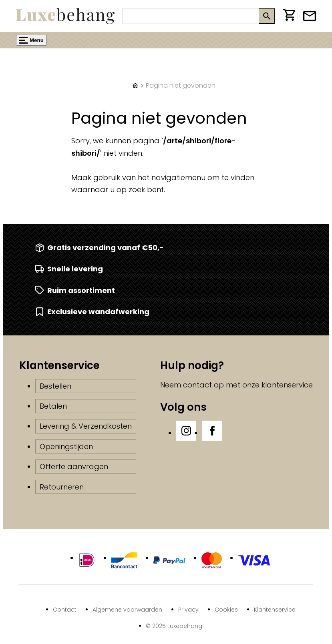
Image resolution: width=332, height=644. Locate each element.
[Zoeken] (191, 16)
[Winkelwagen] (289, 16)
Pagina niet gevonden (181, 85)
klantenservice (287, 385)
